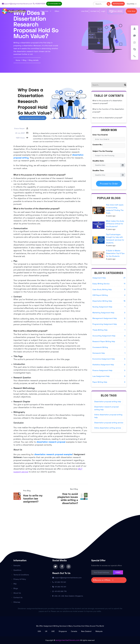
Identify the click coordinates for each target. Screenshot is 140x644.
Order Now (131, 11)
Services (32, 11)
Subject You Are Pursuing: (103, 151)
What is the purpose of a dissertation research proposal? (107, 102)
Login (103, 11)
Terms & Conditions (21, 575)
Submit (118, 572)
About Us (17, 593)
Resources (46, 11)
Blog (25, 60)
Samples (17, 565)
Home (18, 60)
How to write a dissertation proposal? (107, 118)
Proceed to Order (109, 184)
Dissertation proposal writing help (108, 401)
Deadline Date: (98, 161)
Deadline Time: (98, 170)
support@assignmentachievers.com (17, 4)
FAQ (15, 584)
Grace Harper (19, 128)
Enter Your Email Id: (100, 135)
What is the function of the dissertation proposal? (108, 110)
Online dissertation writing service (108, 428)
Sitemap (17, 602)
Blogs (16, 588)
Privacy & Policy (20, 579)
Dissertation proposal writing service (109, 423)
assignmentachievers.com (68, 640)
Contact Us (95, 11)
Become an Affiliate (104, 580)
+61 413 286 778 (54, 4)
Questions (17, 570)
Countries (131, 4)
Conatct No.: (98, 144)
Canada (74, 631)
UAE (53, 631)
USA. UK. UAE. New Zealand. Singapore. (68, 596)
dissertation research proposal (51, 442)
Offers (57, 11)
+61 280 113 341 (39, 4)
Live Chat (85, 11)
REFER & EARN (118, 4)
